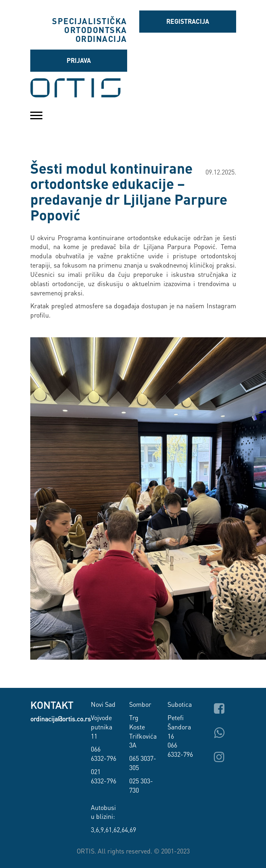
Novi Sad (103, 704)
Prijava (79, 60)
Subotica (180, 704)
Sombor (140, 704)
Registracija (188, 21)
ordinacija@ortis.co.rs (61, 719)
